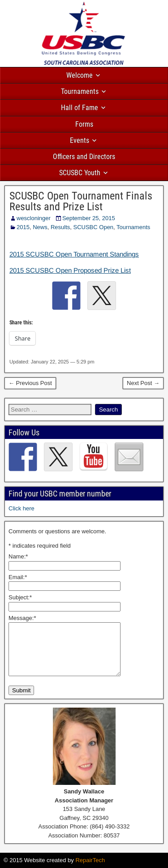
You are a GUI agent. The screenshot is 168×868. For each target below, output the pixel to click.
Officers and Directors (84, 157)
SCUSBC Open (94, 227)
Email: (18, 577)
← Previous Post (30, 383)
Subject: (20, 597)
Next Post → (143, 383)
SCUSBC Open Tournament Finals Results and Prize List (81, 201)
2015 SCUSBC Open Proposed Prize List (70, 270)
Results (60, 227)
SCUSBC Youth (80, 173)
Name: (18, 556)
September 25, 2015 (89, 218)
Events (80, 140)
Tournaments (80, 91)
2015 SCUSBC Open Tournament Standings (74, 254)
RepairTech (90, 860)
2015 (23, 227)
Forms (84, 124)
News (40, 227)
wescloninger (34, 218)
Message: (22, 618)
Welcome (80, 75)
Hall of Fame (80, 108)
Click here (22, 508)
